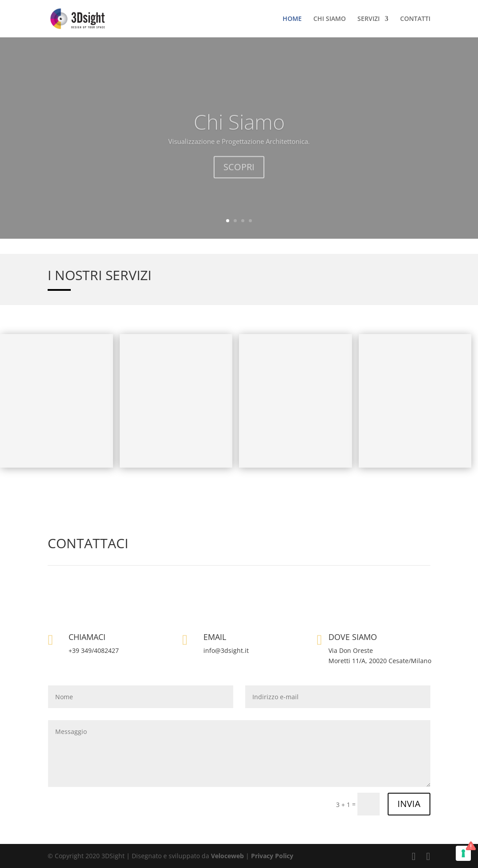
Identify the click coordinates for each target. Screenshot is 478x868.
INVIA (409, 804)
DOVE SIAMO (353, 637)
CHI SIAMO (330, 19)
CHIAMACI (87, 637)
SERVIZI (369, 19)
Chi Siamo (239, 134)
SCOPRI (239, 179)
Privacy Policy (272, 856)
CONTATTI (415, 19)
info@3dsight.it (226, 650)
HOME (292, 19)
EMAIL (215, 637)
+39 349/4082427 (94, 650)
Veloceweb (228, 856)
